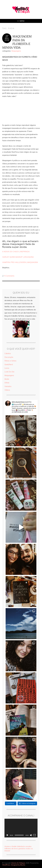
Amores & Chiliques (18, 863)
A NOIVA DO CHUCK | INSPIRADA (16, 252)
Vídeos (7, 390)
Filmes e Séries (10, 361)
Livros (7, 368)
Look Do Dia (9, 372)
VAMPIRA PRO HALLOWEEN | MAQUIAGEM (20, 262)
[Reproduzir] (7, 835)
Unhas (7, 383)
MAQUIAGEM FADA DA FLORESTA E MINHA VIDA (17, 42)
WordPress (6, 865)
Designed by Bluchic (18, 865)
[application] (21, 828)
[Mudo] (31, 835)
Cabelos (8, 353)
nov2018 (7, 39)
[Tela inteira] (35, 835)
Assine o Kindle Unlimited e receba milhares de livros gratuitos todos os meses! (19, 849)
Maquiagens (16, 51)
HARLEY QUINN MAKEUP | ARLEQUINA (18, 257)
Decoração (9, 357)
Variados (8, 386)
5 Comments (9, 276)
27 (7, 36)
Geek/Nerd (9, 364)
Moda (7, 379)
